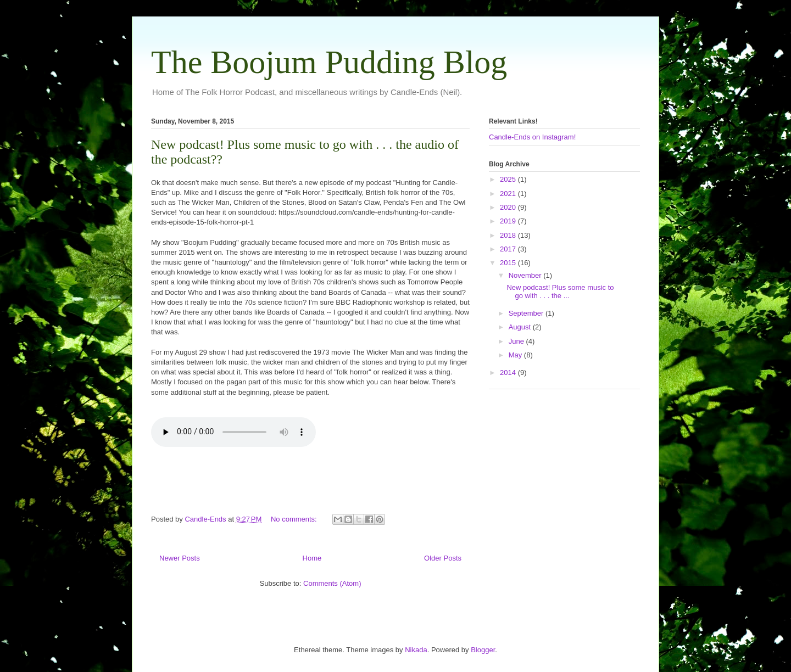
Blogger (483, 650)
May (516, 355)
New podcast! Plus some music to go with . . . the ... (560, 292)
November (526, 275)
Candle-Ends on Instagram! (532, 137)
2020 (509, 207)
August (521, 327)
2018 (509, 235)
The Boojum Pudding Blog (329, 62)
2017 (509, 249)
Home (312, 558)
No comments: (295, 519)
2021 (509, 194)
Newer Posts (180, 558)
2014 (509, 373)
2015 (509, 263)
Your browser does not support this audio (233, 432)
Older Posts (443, 558)
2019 (509, 221)
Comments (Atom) (332, 583)
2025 (509, 179)
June (517, 341)
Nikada (416, 650)
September (527, 313)
